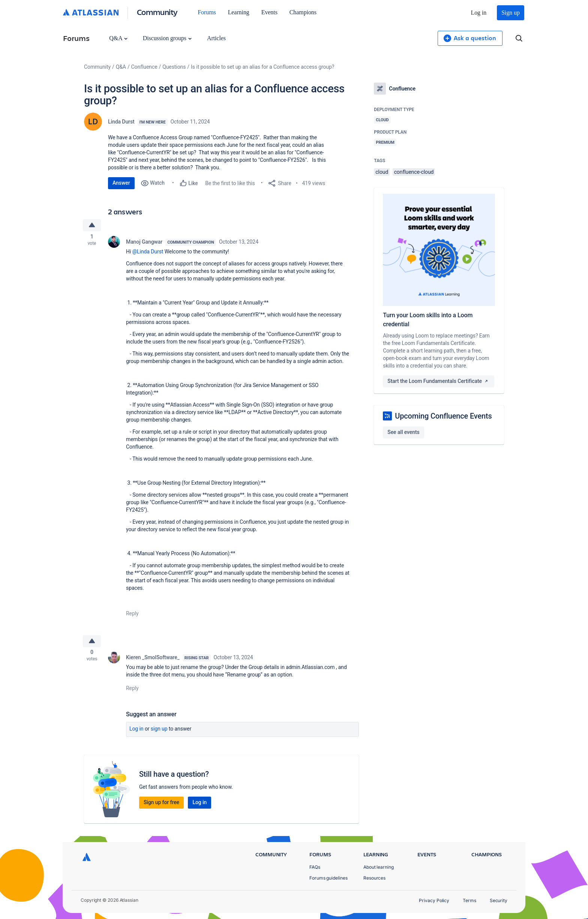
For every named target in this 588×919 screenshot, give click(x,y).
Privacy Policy (434, 900)
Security (499, 900)
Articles (216, 38)
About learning (379, 867)
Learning (239, 12)
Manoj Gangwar (144, 243)
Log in (479, 13)
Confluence (144, 67)
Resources (374, 878)
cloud (382, 172)
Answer (121, 183)
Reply (132, 615)
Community (157, 12)
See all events (403, 432)
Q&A (118, 38)
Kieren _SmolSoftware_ (153, 661)
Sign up (511, 13)
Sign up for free (161, 806)
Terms (469, 900)
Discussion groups (167, 38)
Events (269, 12)
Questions (174, 67)
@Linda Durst (148, 253)
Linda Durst (121, 122)
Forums (207, 12)
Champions (303, 12)
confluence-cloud (414, 172)
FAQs (315, 867)
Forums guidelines (328, 878)
